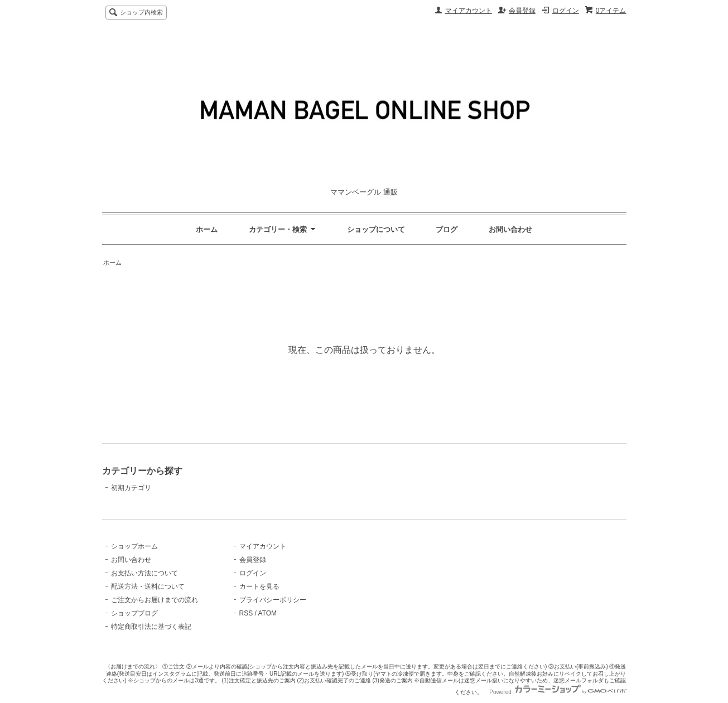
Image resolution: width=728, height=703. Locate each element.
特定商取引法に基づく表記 (151, 627)
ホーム (207, 229)
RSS (246, 613)
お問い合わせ (510, 229)
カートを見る (259, 586)
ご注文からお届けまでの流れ (155, 600)
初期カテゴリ (131, 488)
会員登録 (522, 11)
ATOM (268, 613)
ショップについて (376, 229)
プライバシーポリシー (273, 600)
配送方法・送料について (148, 586)
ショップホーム (134, 546)
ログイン (566, 11)
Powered (558, 692)
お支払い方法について (144, 573)
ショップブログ (134, 613)
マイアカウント (469, 11)
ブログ (447, 229)
